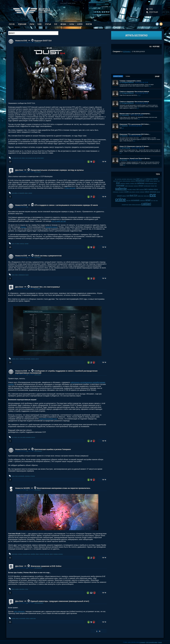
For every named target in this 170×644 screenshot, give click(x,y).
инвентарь (33, 618)
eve (19, 437)
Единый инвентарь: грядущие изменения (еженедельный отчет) (60, 601)
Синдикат (117, 51)
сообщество (149, 179)
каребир (33, 554)
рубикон (134, 189)
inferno (28, 618)
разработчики (147, 186)
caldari (146, 204)
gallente (121, 189)
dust (138, 179)
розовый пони (26, 554)
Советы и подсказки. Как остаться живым (134, 91)
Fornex (160, 642)
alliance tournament (136, 205)
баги (17, 275)
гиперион (27, 476)
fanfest (130, 205)
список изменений (149, 183)
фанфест (128, 183)
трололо (42, 554)
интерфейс (28, 359)
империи (47, 554)
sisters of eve (130, 179)
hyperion (33, 476)
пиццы (23, 227)
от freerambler (124, 115)
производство (125, 205)
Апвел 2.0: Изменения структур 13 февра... (135, 146)
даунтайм (14, 193)
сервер (30, 193)
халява (27, 244)
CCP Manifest (38, 568)
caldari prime (140, 196)
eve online (23, 437)
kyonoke (152, 186)
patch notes (146, 196)
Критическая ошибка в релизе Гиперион (53, 449)
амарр (142, 179)
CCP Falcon (38, 257)
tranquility (22, 193)
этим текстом (70, 188)
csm (138, 189)
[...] (150, 86)
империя (133, 181)
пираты (20, 554)
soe (152, 200)
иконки (33, 359)
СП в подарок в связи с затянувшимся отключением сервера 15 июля (66, 205)
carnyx (37, 359)
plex (157, 200)
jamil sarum (131, 186)
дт (18, 193)
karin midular (132, 192)
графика (22, 359)
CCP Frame (38, 42)
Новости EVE (21, 41)
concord (119, 196)
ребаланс (141, 183)
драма (14, 359)
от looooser (124, 160)
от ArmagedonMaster (127, 82)
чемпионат (143, 200)
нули (154, 200)
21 (10, 622)
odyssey (141, 186)
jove (159, 181)
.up (27, 42)
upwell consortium (126, 181)
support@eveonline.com (48, 419)
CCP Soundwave (39, 603)
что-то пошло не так (31, 158)
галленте (136, 186)
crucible (126, 192)
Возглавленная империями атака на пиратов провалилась (64, 488)
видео (156, 179)
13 (10, 362)
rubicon (147, 192)
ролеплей (142, 189)
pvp (144, 179)
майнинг (124, 196)
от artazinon (124, 126)
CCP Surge (37, 289)
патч (13, 244)
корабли (132, 183)
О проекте (142, 642)
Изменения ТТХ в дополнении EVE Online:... (135, 124)
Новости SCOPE (23, 488)
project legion (40, 158)
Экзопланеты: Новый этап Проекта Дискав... (135, 158)
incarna (120, 181)
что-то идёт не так (59, 221)
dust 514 (16, 158)
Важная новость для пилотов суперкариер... (135, 114)
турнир (147, 181)
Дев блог (19, 170)
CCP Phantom (38, 451)
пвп (116, 179)
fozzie (27, 275)
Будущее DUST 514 (43, 41)
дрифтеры (123, 183)
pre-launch (121, 192)
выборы (155, 181)
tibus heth (129, 200)
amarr (148, 200)
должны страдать (58, 554)
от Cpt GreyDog (125, 148)
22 (10, 162)
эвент (51, 554)
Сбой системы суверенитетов (48, 256)
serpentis (137, 192)
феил (23, 158)
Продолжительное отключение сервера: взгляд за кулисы (57, 170)
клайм (126, 186)
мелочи (158, 192)
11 (10, 558)
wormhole (124, 179)
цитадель (119, 179)
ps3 (20, 158)
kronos (155, 183)
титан (27, 589)
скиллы (22, 244)
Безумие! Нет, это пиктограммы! (45, 287)
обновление (140, 181)
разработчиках (51, 227)
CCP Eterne (38, 490)
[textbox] (33, 33)
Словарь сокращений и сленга (130, 81)
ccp (13, 158)
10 (10, 247)
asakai (17, 589)
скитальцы (153, 192)
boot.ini (33, 437)
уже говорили (19, 611)
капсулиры (15, 554)
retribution (142, 192)
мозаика (28, 437)
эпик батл (22, 589)
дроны (134, 179)
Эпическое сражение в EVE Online (46, 566)
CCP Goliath (38, 172)
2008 (136, 183)
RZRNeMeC (127, 52)
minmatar (120, 185)
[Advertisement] (136, 64)
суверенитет (22, 275)
